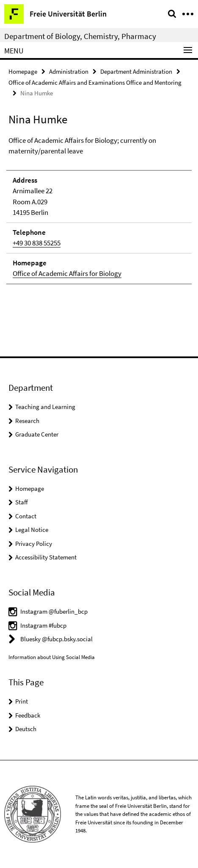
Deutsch (26, 729)
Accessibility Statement (46, 557)
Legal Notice (32, 530)
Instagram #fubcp (43, 625)
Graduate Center (37, 434)
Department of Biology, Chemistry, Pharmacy (80, 36)
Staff (22, 502)
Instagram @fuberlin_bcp (54, 611)
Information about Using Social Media (52, 657)
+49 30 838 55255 (37, 243)
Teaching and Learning (45, 407)
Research (27, 421)
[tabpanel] (99, 210)
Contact (26, 516)
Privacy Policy (34, 544)
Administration (69, 71)
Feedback (28, 715)
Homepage (23, 71)
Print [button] (22, 701)
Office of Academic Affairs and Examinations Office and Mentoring (95, 82)
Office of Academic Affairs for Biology (67, 273)
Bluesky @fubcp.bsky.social (56, 639)
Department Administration (136, 71)
